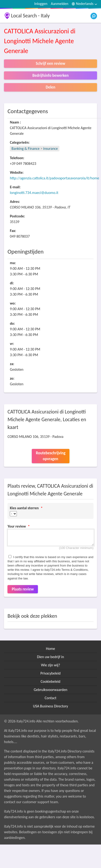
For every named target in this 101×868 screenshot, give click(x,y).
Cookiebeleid (50, 681)
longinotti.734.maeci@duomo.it (34, 193)
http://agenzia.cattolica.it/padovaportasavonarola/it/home (54, 178)
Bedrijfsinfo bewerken (50, 75)
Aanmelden (60, 4)
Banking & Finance (25, 149)
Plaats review (23, 589)
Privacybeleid (50, 673)
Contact (50, 698)
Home (50, 649)
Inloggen (41, 4)
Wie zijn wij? (50, 665)
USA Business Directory (50, 706)
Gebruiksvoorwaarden (50, 690)
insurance (51, 149)
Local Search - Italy (30, 16)
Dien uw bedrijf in (50, 657)
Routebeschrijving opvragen (51, 456)
